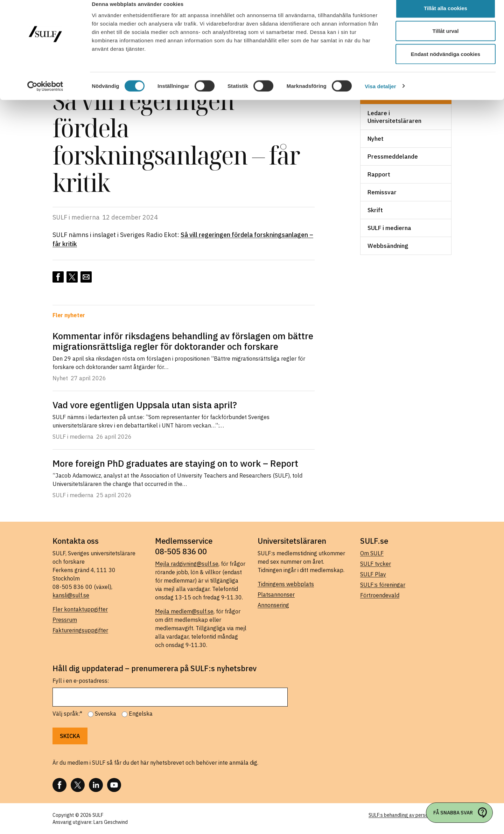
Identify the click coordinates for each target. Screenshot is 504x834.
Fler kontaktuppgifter (80, 609)
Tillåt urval (446, 41)
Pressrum (65, 620)
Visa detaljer (380, 96)
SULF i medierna (389, 228)
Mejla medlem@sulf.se (184, 611)
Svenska (106, 714)
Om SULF (372, 553)
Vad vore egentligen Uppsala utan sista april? (145, 405)
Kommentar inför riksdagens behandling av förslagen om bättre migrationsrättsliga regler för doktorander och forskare (183, 341)
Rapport (379, 174)
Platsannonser (276, 595)
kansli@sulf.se (71, 595)
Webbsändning (388, 246)
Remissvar (382, 192)
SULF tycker (376, 564)
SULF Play (373, 574)
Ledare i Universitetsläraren (394, 117)
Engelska (141, 714)
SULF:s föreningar (383, 585)
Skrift (375, 210)
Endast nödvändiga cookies (446, 64)
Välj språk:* (67, 714)
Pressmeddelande (393, 157)
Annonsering (273, 605)
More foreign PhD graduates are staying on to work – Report (175, 463)
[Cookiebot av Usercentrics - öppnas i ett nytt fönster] (45, 97)
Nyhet (376, 139)
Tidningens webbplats (286, 584)
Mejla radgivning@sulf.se (187, 564)
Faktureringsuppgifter (80, 630)
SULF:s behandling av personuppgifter (410, 815)
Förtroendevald (380, 595)
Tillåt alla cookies (446, 18)
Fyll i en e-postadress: (81, 681)
